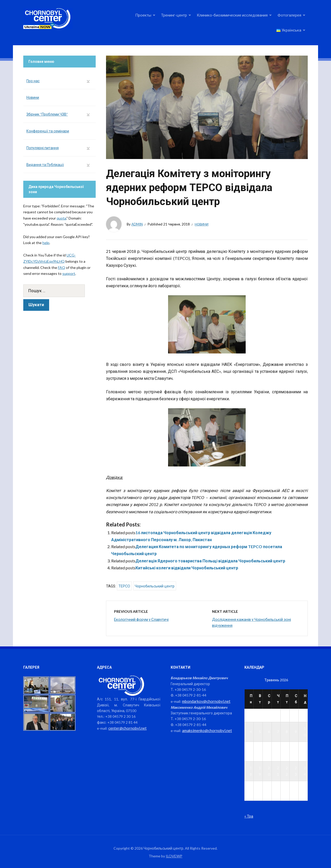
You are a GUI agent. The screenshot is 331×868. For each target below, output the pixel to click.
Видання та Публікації (45, 165)
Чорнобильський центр (155, 586)
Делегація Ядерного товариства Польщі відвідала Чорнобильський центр (210, 561)
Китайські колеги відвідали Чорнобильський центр (187, 568)
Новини (202, 224)
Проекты (143, 15)
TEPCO (124, 586)
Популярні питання (43, 148)
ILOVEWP (174, 856)
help (46, 243)
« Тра (249, 816)
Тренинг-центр (174, 15)
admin (137, 224)
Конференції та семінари (48, 131)
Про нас (33, 81)
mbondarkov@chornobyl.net (205, 701)
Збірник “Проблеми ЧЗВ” (47, 114)
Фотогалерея (289, 15)
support (69, 273)
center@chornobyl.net (127, 728)
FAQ (62, 267)
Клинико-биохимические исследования (232, 15)
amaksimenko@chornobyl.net (206, 730)
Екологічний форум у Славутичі (141, 619)
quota (61, 218)
